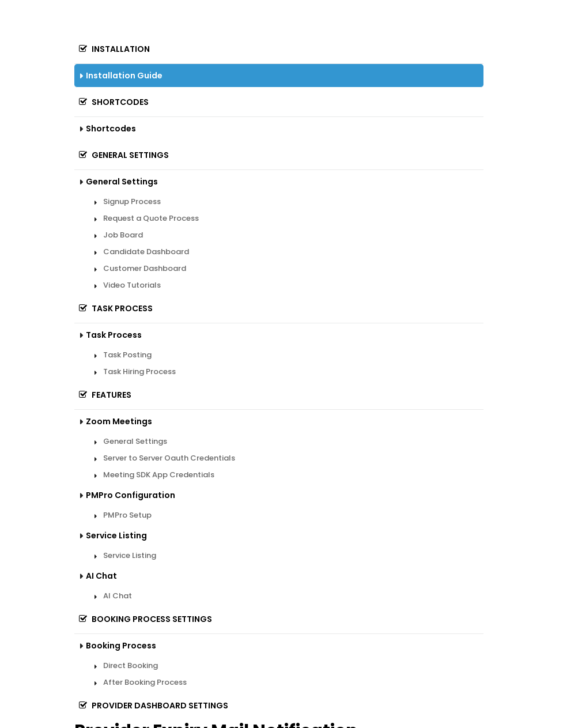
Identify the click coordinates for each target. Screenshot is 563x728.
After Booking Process (145, 682)
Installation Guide (124, 76)
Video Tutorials (132, 285)
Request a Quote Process (151, 218)
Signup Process (132, 201)
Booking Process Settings (143, 619)
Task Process (114, 308)
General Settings (122, 155)
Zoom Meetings (119, 421)
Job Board (123, 235)
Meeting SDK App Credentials (159, 475)
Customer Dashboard (145, 268)
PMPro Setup (127, 515)
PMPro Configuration (131, 495)
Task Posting (127, 355)
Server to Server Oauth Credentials (169, 458)
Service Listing (116, 535)
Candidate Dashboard (146, 252)
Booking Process (121, 646)
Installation (112, 49)
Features (103, 395)
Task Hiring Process (139, 371)
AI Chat (101, 576)
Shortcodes (112, 102)
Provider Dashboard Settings (151, 706)
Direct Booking (131, 665)
